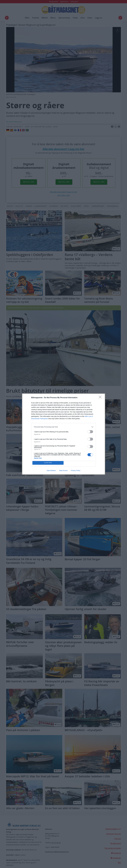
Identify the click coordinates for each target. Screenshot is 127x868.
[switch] (90, 432)
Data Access (63, 470)
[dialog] (64, 434)
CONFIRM (48, 463)
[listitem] (64, 427)
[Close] (101, 398)
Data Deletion (51, 470)
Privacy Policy (76, 470)
